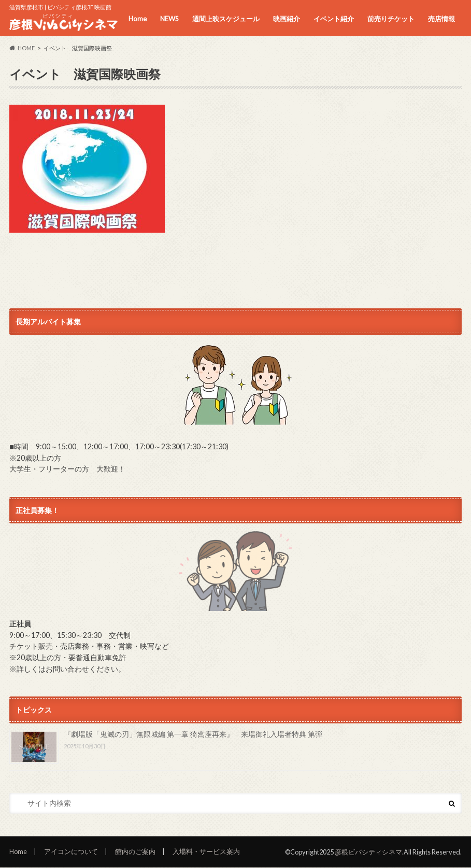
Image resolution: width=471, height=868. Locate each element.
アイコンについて (71, 851)
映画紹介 (287, 19)
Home (138, 19)
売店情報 (441, 19)
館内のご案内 (135, 851)
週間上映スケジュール (226, 19)
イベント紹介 (334, 19)
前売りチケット (391, 19)
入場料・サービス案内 (206, 851)
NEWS (169, 19)
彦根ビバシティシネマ (368, 852)
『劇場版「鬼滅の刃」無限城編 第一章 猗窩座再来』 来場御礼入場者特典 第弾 (193, 734)
